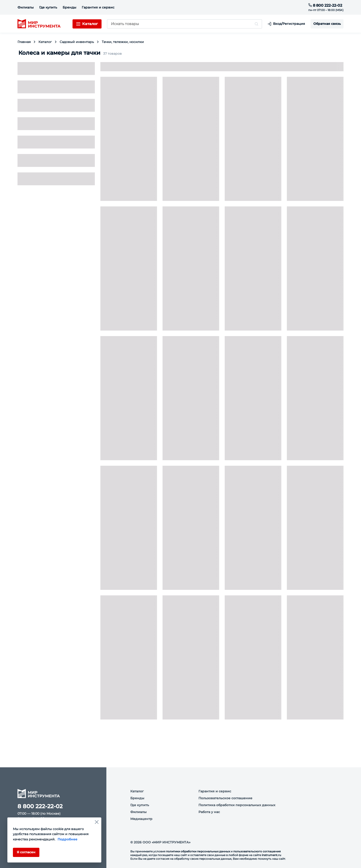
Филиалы (26, 7)
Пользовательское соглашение (225, 798)
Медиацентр (141, 819)
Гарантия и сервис (98, 7)
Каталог (137, 791)
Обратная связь (327, 24)
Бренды (69, 7)
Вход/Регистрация (286, 24)
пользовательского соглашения (257, 851)
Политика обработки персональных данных (237, 805)
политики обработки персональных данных (198, 851)
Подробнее (67, 839)
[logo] (39, 24)
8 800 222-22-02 (325, 5)
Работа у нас (209, 812)
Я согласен (26, 852)
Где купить (48, 7)
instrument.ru (271, 855)
